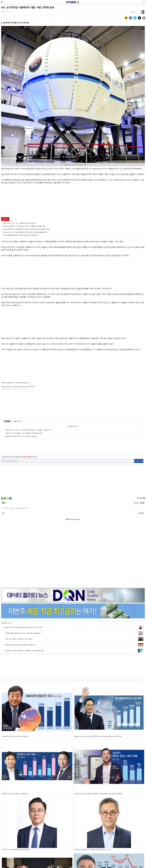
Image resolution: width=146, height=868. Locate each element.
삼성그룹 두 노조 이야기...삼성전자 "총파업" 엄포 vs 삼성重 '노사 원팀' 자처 (28, 430)
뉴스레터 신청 (139, 461)
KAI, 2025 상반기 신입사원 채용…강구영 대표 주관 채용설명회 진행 (25, 232)
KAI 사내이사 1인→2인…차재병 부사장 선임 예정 (19, 223)
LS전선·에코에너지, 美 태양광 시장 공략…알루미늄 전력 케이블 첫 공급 (26, 229)
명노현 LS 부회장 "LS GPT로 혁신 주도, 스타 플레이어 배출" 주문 (24, 226)
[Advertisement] (73, 200)
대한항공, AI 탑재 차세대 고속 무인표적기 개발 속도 (21, 436)
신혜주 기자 (17, 421)
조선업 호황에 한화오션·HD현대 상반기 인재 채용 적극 (21, 235)
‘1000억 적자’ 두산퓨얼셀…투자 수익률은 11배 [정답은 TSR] (23, 433)
